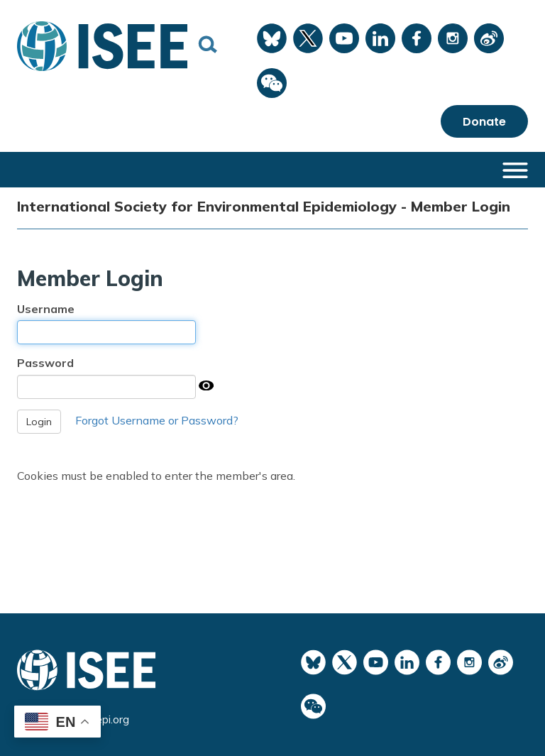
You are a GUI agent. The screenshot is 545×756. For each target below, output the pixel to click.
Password (45, 363)
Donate (484, 122)
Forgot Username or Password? (157, 420)
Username (46, 309)
